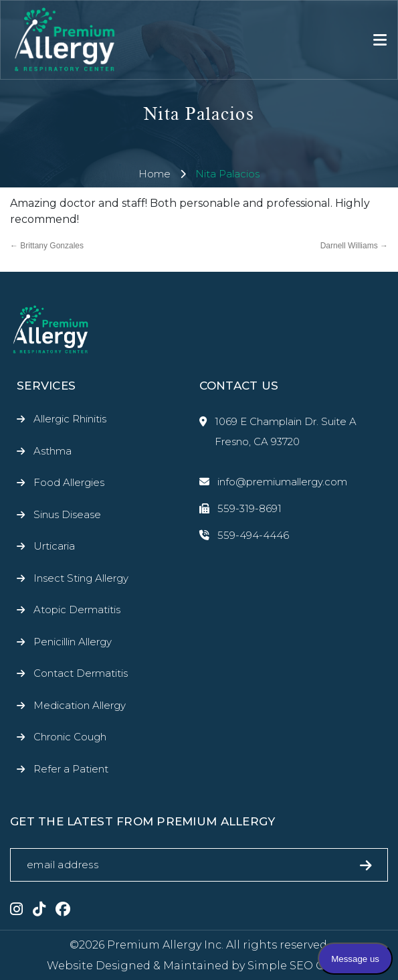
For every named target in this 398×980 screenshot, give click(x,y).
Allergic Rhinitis (70, 419)
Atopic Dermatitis (77, 609)
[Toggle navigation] (380, 40)
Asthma (53, 451)
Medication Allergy (80, 705)
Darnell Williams (354, 246)
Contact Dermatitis (81, 673)
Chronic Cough (70, 737)
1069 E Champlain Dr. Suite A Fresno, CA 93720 (278, 432)
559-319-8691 (240, 509)
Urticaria (54, 546)
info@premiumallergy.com (273, 482)
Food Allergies (69, 482)
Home (155, 174)
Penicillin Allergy (73, 642)
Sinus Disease (67, 514)
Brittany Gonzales (47, 246)
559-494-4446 (244, 536)
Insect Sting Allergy (81, 578)
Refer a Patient (71, 769)
